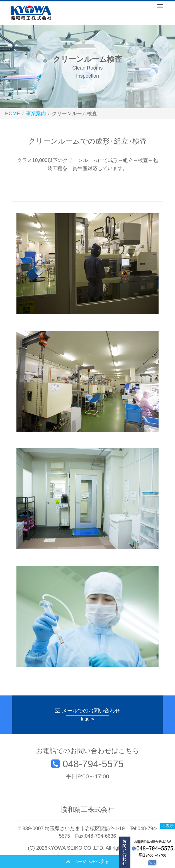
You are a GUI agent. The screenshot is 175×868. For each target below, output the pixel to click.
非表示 (168, 826)
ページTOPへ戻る (88, 861)
